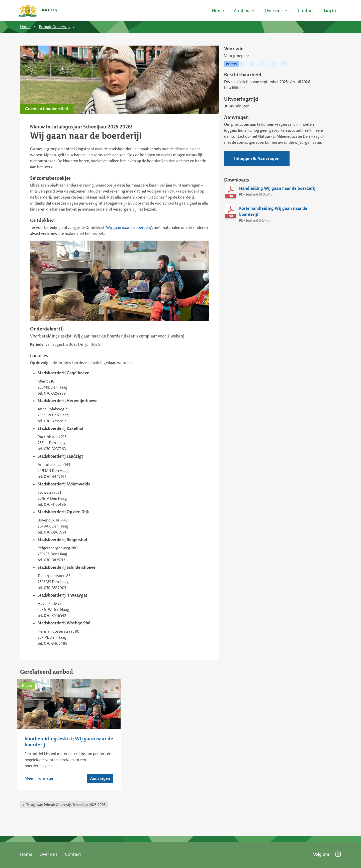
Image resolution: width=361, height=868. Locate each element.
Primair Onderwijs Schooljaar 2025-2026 (66, 805)
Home (218, 11)
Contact (73, 854)
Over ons (49, 854)
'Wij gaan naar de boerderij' (129, 227)
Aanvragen (100, 778)
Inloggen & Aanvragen (257, 158)
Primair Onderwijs (55, 27)
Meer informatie (39, 778)
